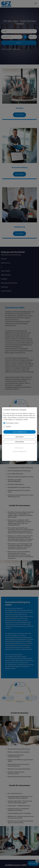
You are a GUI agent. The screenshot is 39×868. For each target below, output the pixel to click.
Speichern (20, 442)
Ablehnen (20, 437)
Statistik (7, 427)
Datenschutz (23, 451)
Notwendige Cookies (11, 423)
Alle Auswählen (19, 432)
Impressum (16, 451)
